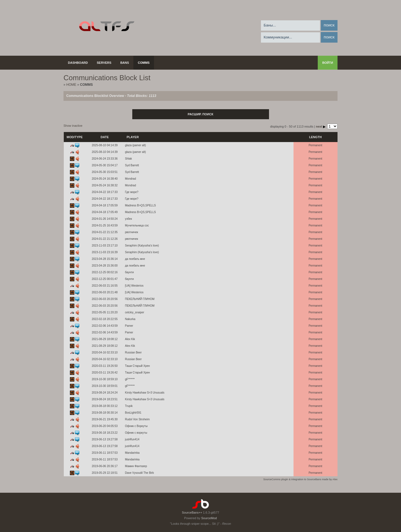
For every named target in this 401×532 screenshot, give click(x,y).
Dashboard (78, 63)
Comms (144, 63)
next (321, 126)
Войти (328, 63)
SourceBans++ (192, 513)
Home (71, 85)
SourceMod (209, 518)
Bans (125, 63)
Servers (104, 63)
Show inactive (73, 126)
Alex (335, 479)
